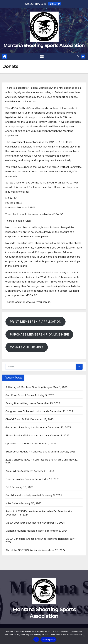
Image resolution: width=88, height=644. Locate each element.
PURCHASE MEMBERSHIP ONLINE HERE (39, 334)
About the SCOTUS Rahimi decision (26, 550)
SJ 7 (8, 487)
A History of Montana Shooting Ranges (29, 387)
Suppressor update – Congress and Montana (32, 452)
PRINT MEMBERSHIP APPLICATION (36, 322)
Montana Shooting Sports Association (44, 45)
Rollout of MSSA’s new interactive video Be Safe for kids (39, 511)
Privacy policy (48, 640)
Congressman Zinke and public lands (27, 411)
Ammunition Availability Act (21, 471)
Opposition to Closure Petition (23, 444)
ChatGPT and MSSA (18, 419)
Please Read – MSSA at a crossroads (27, 435)
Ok (36, 640)
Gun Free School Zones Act (22, 395)
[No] (84, 636)
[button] (78, 57)
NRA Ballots (13, 503)
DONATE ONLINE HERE (27, 347)
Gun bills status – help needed (23, 495)
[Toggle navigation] (42, 56)
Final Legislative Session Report (24, 479)
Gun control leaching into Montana (26, 427)
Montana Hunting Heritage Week (25, 531)
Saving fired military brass (21, 403)
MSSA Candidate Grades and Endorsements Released (37, 539)
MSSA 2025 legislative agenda (23, 523)
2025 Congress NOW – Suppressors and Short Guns (37, 460)
